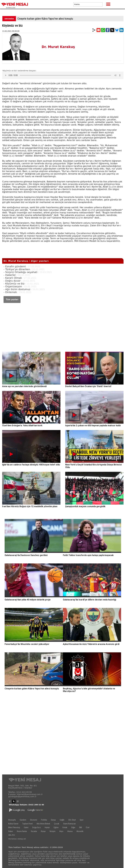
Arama (70, 831)
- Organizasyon (13, 286)
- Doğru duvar (12, 281)
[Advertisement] (63, 325)
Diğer (73, 827)
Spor (82, 820)
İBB (81, 827)
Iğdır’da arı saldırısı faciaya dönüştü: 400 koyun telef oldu (31, 465)
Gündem (23, 820)
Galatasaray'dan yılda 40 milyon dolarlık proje (28, 600)
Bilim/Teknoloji (14, 827)
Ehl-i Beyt (72, 820)
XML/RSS (12, 835)
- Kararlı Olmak (13, 278)
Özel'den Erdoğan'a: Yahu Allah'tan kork (22, 426)
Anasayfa (12, 820)
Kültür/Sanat (13, 824)
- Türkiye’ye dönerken (17, 269)
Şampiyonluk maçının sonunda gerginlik (85, 506)
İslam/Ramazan (69, 824)
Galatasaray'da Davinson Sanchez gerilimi (26, 555)
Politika (44, 820)
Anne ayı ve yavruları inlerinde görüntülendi (24, 386)
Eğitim (56, 827)
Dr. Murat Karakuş (58, 47)
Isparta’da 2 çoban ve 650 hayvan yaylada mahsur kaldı (93, 426)
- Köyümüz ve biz (14, 284)
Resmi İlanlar (22, 831)
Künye (43, 831)
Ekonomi (34, 820)
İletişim (53, 831)
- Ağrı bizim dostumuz (17, 289)
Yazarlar (34, 831)
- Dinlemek (10, 292)
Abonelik (80, 831)
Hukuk (47, 827)
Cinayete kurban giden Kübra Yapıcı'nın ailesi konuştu (45, 19)
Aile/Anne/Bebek (43, 824)
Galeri (26, 827)
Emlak (65, 827)
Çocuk (57, 824)
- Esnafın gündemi (15, 266)
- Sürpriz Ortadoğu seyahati (20, 272)
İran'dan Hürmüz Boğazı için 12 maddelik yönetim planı (30, 506)
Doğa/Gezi (37, 827)
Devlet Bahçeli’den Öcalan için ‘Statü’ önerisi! (88, 386)
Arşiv (61, 831)
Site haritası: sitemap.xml (17, 839)
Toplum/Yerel (27, 824)
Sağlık (62, 820)
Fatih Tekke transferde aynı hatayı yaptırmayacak (88, 555)
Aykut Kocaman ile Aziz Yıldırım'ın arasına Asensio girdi (91, 644)
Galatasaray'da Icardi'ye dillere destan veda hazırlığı (90, 600)
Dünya (53, 820)
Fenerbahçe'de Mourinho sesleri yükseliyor (27, 644)
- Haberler (10, 275)
